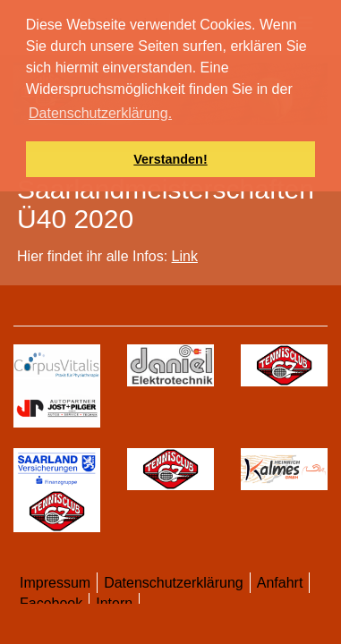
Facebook (51, 603)
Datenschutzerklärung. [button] (100, 113)
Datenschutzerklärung (174, 583)
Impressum (55, 583)
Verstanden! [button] (170, 159)
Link (185, 256)
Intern (114, 603)
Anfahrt (280, 583)
